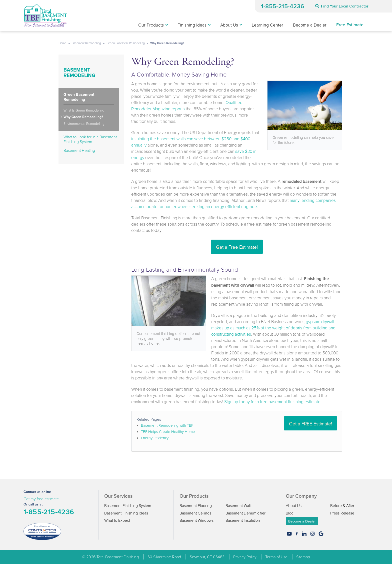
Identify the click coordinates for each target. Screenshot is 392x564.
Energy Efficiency (155, 438)
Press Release (342, 513)
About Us (294, 505)
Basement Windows (196, 520)
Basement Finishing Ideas (126, 513)
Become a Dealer (302, 521)
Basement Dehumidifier (245, 513)
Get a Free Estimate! (237, 247)
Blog (290, 513)
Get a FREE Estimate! (310, 423)
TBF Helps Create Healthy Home (168, 432)
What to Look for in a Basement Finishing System (90, 139)
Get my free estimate (41, 499)
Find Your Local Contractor (342, 6)
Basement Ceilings (195, 513)
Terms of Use (276, 557)
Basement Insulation (243, 520)
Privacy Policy (245, 557)
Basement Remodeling (79, 73)
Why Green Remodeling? (83, 117)
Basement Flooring (196, 505)
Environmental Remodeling (84, 124)
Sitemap (303, 557)
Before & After (342, 505)
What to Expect (117, 520)
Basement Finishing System (128, 505)
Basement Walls (239, 505)
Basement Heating (79, 150)
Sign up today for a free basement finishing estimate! (273, 402)
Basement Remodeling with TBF (167, 425)
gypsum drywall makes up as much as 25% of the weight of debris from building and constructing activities (273, 328)
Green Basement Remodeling (79, 97)
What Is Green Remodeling (84, 110)
